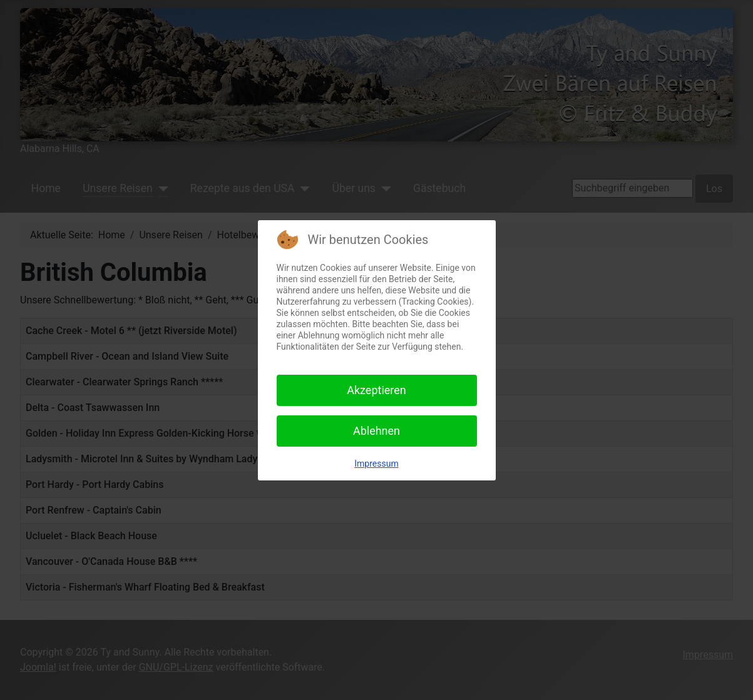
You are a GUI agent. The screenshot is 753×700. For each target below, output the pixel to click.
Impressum (376, 464)
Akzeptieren (376, 390)
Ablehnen (376, 431)
